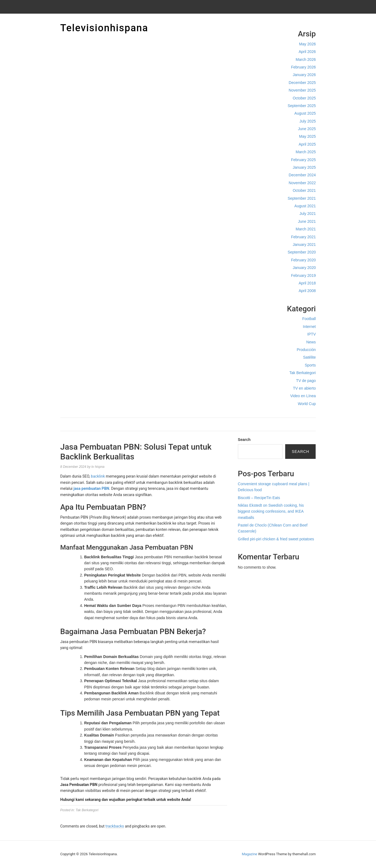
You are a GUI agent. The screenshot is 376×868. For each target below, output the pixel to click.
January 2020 (304, 268)
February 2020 (303, 260)
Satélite (310, 357)
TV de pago (306, 381)
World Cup (307, 404)
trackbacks (115, 826)
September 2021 (302, 198)
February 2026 (303, 67)
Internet (309, 327)
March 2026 (306, 59)
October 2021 (304, 190)
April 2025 (307, 144)
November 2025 (302, 90)
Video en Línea (303, 396)
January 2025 (304, 167)
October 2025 (304, 98)
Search (244, 440)
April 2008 (307, 291)
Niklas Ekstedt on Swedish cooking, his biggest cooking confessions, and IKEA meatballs (271, 511)
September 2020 (302, 252)
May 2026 (307, 44)
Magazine (250, 854)
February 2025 (303, 160)
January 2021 (304, 245)
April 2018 (307, 283)
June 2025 (307, 129)
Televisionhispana (104, 28)
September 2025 (302, 106)
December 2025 (302, 83)
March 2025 (306, 152)
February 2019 (303, 275)
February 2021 (303, 237)
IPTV (311, 334)
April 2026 (307, 52)
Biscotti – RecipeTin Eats (259, 498)
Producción (306, 350)
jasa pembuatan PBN (91, 488)
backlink (98, 476)
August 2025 (305, 113)
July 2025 (308, 121)
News (311, 342)
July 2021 (308, 214)
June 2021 (307, 221)
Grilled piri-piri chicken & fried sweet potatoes (276, 539)
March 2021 (306, 229)
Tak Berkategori (302, 373)
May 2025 (307, 136)
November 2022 (302, 183)
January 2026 (304, 75)
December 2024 (302, 175)
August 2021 (305, 206)
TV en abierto (304, 388)
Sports (310, 365)
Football (309, 319)
